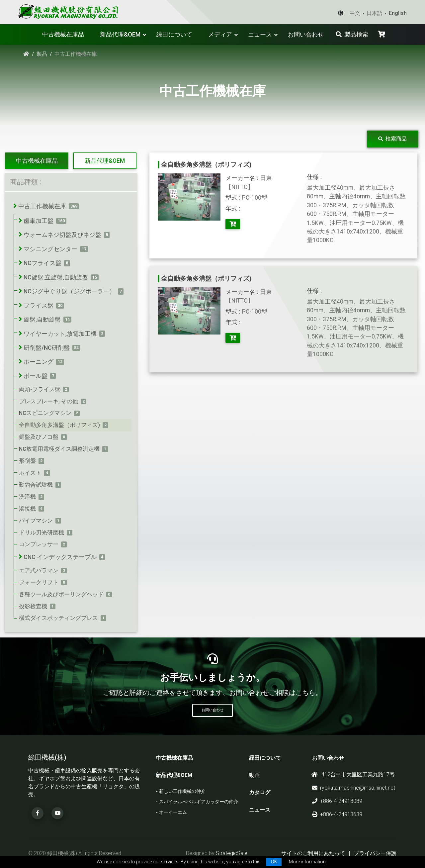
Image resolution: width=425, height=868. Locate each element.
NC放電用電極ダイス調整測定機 (59, 449)
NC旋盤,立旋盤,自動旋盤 (56, 277)
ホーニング (39, 362)
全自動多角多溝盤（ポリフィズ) (59, 425)
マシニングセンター (50, 249)
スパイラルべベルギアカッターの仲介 (199, 802)
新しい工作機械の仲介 (182, 791)
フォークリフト (39, 582)
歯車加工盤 (39, 221)
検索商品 (392, 139)
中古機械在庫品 (63, 34)
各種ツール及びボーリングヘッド (61, 594)
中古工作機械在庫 (42, 206)
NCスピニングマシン (45, 413)
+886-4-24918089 (337, 801)
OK (274, 862)
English (398, 13)
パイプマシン (36, 521)
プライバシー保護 (375, 853)
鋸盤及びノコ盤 (39, 437)
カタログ (260, 792)
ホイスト (30, 473)
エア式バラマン (39, 570)
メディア (220, 34)
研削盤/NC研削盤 (47, 348)
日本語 (375, 13)
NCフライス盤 (42, 263)
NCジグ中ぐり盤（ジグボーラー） (69, 291)
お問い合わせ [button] (212, 710)
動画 (254, 775)
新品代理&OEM (120, 34)
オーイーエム (173, 812)
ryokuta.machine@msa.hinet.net (354, 788)
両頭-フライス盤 (40, 389)
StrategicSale (232, 853)
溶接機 (27, 509)
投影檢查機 (33, 606)
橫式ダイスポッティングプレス (58, 618)
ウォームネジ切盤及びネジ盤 (62, 235)
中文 (355, 13)
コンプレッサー (39, 544)
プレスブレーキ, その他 (48, 401)
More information (307, 862)
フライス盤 (39, 306)
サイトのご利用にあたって (313, 853)
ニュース (260, 34)
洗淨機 (27, 497)
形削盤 (27, 461)
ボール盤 (36, 376)
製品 (42, 54)
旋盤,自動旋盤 (42, 320)
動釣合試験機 (36, 485)
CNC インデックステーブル (60, 557)
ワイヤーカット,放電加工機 (60, 334)
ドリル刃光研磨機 (42, 532)
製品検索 (352, 34)
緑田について (174, 34)
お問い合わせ (306, 34)
